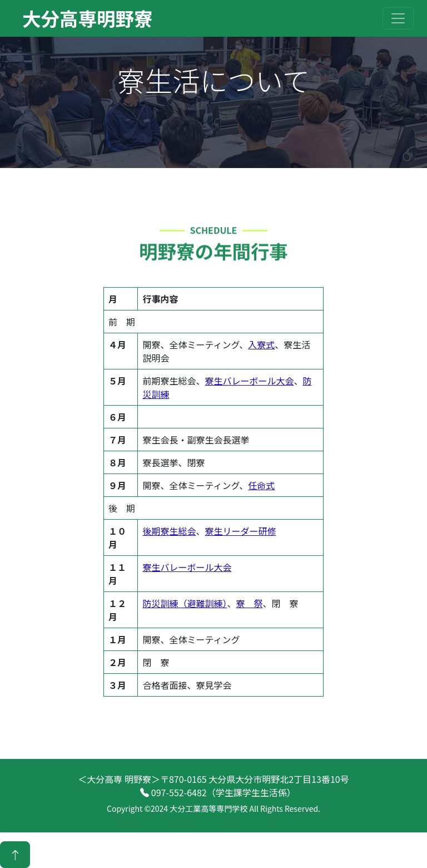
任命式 (261, 485)
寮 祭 (249, 603)
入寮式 (261, 344)
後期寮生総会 (169, 531)
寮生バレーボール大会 (249, 381)
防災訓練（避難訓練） (185, 603)
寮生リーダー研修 (240, 531)
